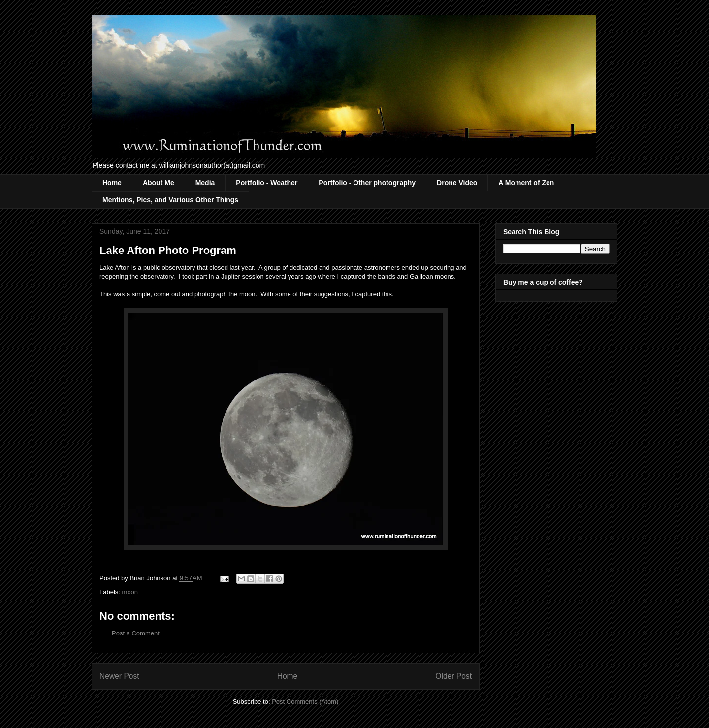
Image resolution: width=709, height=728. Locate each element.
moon (130, 592)
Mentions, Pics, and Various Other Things (170, 200)
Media (205, 183)
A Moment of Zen (526, 183)
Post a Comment (136, 633)
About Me (159, 183)
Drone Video (457, 183)
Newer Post (119, 676)
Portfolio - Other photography (367, 183)
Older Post (453, 676)
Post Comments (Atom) (305, 702)
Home (112, 183)
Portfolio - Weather (267, 183)
